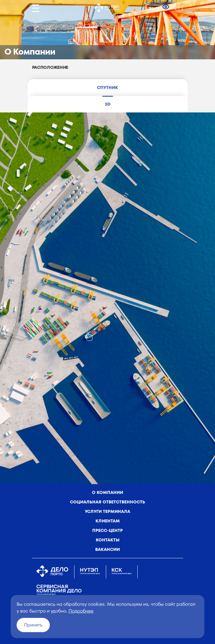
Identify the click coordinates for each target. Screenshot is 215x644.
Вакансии (107, 549)
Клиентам (108, 521)
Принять (33, 625)
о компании (107, 492)
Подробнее (81, 611)
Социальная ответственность (107, 502)
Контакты (108, 540)
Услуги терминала (107, 511)
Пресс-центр (107, 530)
